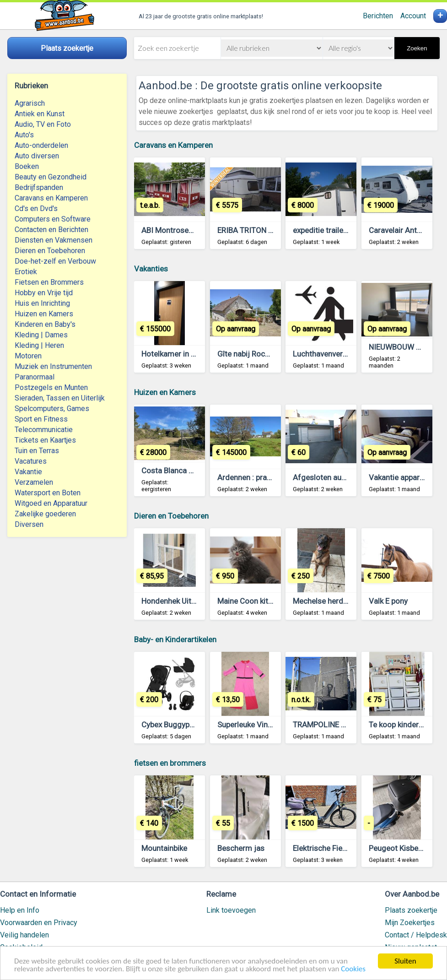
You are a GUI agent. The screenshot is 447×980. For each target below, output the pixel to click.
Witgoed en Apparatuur (51, 503)
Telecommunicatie (44, 430)
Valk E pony (388, 601)
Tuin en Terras (37, 451)
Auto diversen (37, 156)
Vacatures (31, 461)
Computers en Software (53, 219)
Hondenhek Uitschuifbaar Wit (191, 601)
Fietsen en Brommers (49, 282)
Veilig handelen (24, 935)
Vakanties (151, 269)
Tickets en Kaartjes (45, 440)
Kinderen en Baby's (45, 324)
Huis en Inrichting (42, 303)
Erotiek (26, 272)
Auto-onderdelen (41, 145)
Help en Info (20, 910)
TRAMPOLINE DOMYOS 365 (340, 725)
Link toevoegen (231, 910)
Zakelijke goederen (45, 514)
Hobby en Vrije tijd (44, 293)
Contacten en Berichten (51, 230)
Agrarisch (30, 103)
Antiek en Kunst (40, 114)
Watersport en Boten (48, 493)
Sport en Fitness (41, 419)
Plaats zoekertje (411, 910)
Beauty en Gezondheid (51, 177)
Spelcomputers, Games (52, 409)
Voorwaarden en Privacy (39, 923)
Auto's (24, 135)
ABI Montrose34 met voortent (193, 230)
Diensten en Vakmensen (54, 240)
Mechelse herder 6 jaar (332, 601)
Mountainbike (164, 848)
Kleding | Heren (39, 345)
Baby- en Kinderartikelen (175, 639)
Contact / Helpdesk (416, 935)
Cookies (353, 969)
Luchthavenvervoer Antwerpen (345, 354)
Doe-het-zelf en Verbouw (55, 261)
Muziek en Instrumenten (53, 366)
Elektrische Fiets (321, 848)
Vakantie (28, 472)
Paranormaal (35, 377)
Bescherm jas (241, 848)
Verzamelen (34, 482)
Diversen (29, 524)
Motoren (28, 356)
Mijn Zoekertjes (410, 923)
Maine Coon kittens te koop (264, 601)
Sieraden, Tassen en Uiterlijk (60, 398)
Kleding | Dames (41, 335)
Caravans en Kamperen (51, 198)
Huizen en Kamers (44, 314)
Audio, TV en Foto (43, 124)
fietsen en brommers (170, 763)
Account (413, 16)
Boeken (27, 166)
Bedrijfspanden (39, 187)
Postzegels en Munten (51, 387)
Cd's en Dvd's (36, 208)
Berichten (378, 16)
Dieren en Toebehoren (50, 251)
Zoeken (417, 48)
